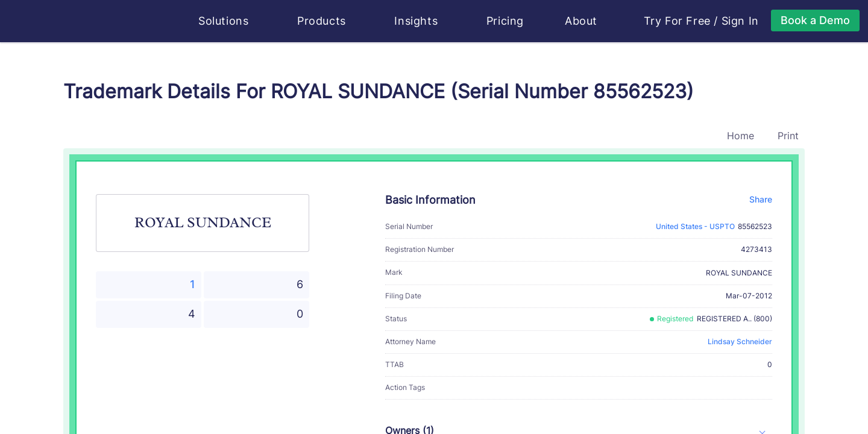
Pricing (505, 21)
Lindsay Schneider (740, 341)
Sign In (740, 21)
